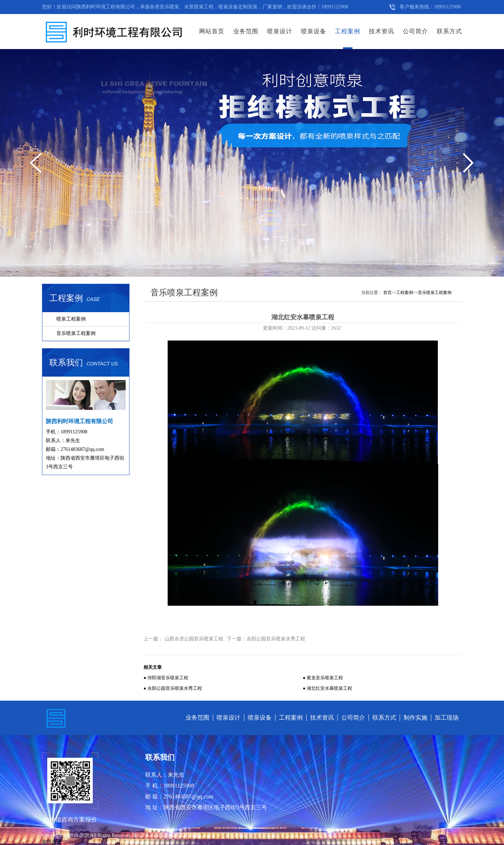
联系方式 (449, 31)
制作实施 (415, 718)
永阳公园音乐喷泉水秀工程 (276, 639)
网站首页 (212, 31)
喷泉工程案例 (71, 319)
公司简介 (415, 31)
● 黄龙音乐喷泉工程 (323, 678)
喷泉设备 (314, 31)
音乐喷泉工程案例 (76, 333)
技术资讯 (381, 31)
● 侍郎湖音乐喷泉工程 (166, 678)
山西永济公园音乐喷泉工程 (194, 639)
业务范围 (246, 31)
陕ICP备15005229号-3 (156, 835)
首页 (387, 293)
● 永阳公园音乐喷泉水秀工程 (173, 688)
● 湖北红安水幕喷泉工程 (327, 688)
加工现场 (447, 718)
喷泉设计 (280, 31)
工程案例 (348, 31)
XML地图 (190, 835)
